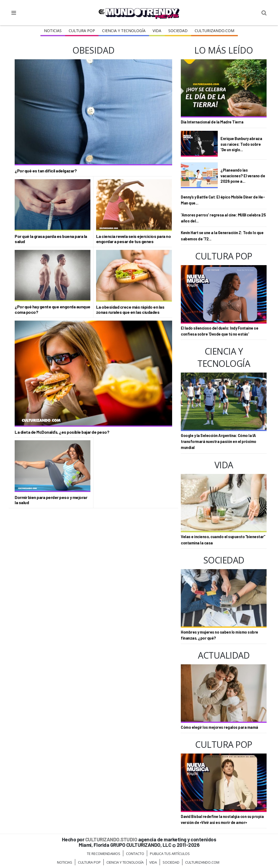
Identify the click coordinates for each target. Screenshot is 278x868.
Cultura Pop (82, 31)
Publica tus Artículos (170, 854)
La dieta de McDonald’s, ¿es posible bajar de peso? (62, 432)
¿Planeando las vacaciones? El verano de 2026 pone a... (243, 176)
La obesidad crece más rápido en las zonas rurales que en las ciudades (130, 309)
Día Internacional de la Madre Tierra (212, 122)
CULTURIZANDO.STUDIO (111, 839)
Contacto (135, 854)
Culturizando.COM (214, 31)
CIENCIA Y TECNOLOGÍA (124, 31)
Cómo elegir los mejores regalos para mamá (219, 727)
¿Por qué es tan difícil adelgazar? (46, 171)
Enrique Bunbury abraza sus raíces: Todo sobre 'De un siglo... (241, 144)
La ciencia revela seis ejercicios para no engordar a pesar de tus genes (134, 239)
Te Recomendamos (104, 854)
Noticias (53, 31)
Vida (157, 31)
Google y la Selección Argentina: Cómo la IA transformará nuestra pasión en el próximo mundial (219, 442)
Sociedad (178, 31)
